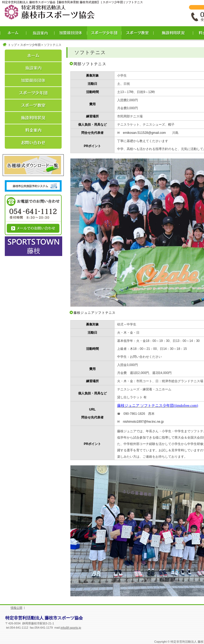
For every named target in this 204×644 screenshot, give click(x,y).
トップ (12, 45)
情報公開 (16, 608)
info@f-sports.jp (71, 628)
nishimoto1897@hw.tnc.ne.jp (143, 422)
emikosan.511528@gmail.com (144, 133)
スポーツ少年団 (30, 45)
